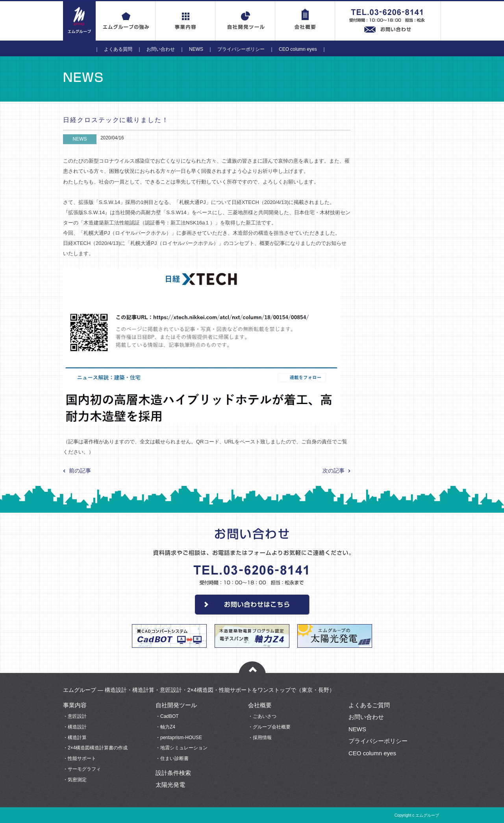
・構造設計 (75, 727)
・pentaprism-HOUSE (179, 738)
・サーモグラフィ (82, 769)
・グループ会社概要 (269, 727)
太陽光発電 (170, 785)
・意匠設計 (75, 716)
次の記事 (334, 471)
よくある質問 (118, 49)
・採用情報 (260, 738)
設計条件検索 (173, 773)
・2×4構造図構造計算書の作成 (95, 748)
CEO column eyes (298, 49)
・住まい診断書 (172, 758)
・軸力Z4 (165, 727)
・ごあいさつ (262, 716)
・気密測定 (75, 780)
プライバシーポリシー (241, 49)
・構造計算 (75, 738)
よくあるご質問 (369, 705)
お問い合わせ (161, 49)
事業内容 (75, 705)
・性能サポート (80, 758)
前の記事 (80, 471)
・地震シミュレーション (182, 748)
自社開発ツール (176, 705)
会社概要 (260, 705)
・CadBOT (167, 716)
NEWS (196, 49)
